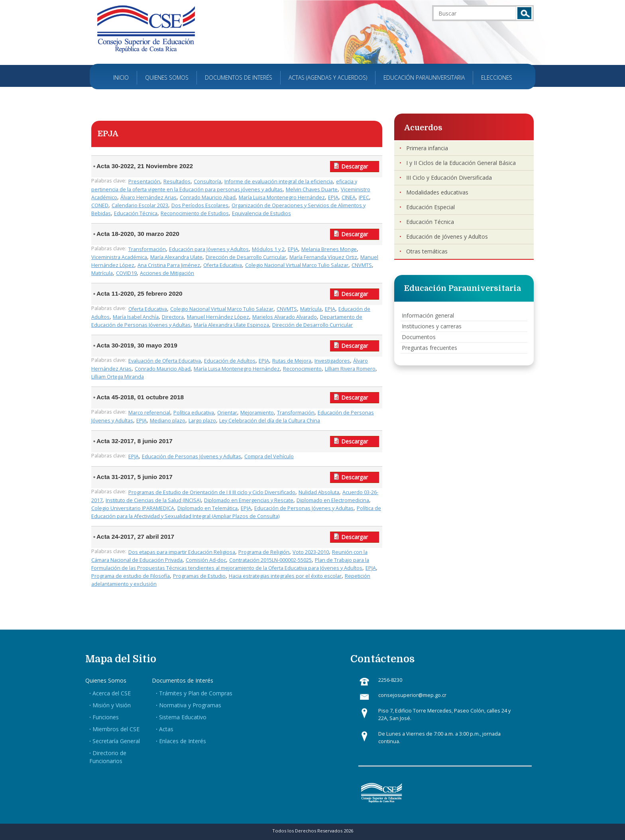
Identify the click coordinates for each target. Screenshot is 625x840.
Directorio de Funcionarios (108, 757)
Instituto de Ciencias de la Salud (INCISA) (153, 500)
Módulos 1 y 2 (268, 249)
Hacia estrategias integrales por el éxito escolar (285, 576)
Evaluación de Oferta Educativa (165, 361)
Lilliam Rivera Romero (350, 369)
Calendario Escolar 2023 (140, 205)
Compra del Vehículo (269, 456)
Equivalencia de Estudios (261, 213)
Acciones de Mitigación (167, 273)
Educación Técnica (136, 213)
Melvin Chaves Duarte (312, 189)
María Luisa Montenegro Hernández (282, 197)
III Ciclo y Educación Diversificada (449, 178)
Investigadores (332, 361)
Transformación (147, 249)
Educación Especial (430, 207)
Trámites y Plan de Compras (196, 693)
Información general (428, 315)
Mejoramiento (257, 413)
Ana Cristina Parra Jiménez (169, 265)
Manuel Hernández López (218, 317)
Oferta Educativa (223, 265)
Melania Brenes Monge (329, 249)
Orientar (227, 413)
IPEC (364, 197)
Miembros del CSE (116, 729)
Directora (173, 317)
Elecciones (497, 78)
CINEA (349, 197)
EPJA (333, 197)
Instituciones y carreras (432, 326)
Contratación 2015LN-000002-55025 (270, 560)
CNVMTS (362, 265)
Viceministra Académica (119, 257)
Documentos (419, 337)
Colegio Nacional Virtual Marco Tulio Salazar (297, 265)
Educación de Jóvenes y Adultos (447, 236)
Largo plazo (202, 421)
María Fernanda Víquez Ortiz (323, 257)
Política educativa (194, 413)
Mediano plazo (168, 421)
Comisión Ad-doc (206, 560)
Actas (166, 729)
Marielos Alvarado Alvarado (285, 317)
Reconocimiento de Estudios (195, 213)
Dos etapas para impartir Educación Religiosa (182, 552)
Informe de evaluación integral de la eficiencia (279, 182)
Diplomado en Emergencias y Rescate (249, 500)
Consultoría (207, 182)
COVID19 (126, 273)
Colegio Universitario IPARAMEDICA (133, 508)
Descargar (355, 166)
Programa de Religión (264, 552)
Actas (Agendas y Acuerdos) (328, 78)
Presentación (144, 182)
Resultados (177, 182)
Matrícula (102, 273)
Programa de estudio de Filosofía (131, 576)
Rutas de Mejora (292, 361)
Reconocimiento (302, 369)
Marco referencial (149, 413)
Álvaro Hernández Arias (148, 197)
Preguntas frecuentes (429, 348)
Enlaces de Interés (183, 741)
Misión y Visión (112, 705)
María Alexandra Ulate (176, 257)
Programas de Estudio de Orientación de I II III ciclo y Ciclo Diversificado (212, 492)
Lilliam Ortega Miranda (118, 377)
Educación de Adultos (230, 361)
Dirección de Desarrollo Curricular (246, 257)
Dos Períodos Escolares (200, 205)
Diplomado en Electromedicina (333, 500)
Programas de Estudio (199, 576)
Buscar (524, 13)
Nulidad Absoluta (319, 492)
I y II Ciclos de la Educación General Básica (461, 163)
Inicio (121, 78)
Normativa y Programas (190, 705)
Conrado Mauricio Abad (208, 197)
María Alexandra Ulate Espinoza (231, 325)
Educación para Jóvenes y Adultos (209, 249)
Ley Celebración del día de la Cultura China (270, 421)
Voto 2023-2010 (311, 552)
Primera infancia (427, 148)
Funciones (106, 717)
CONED (100, 205)
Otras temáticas (427, 251)
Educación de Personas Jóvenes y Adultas (192, 456)
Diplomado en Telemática (207, 508)
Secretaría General (116, 741)
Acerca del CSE (112, 693)
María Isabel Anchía (136, 317)
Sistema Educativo (183, 717)
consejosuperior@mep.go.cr (412, 695)
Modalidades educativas (437, 192)
